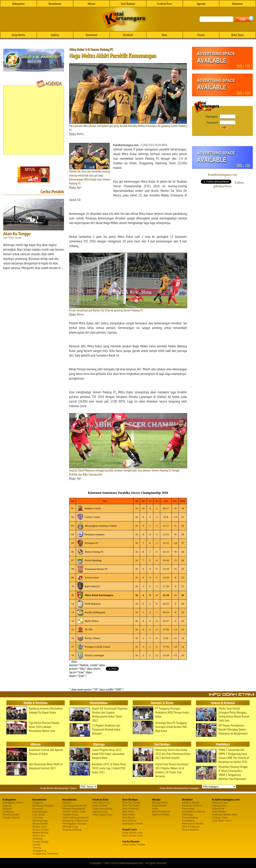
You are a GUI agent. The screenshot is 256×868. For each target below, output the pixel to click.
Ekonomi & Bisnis (192, 806)
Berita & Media (190, 803)
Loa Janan (38, 815)
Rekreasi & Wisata (193, 824)
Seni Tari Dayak (131, 803)
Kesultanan (55, 4)
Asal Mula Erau (101, 803)
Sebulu (36, 845)
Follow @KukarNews (228, 184)
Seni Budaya (128, 4)
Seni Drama (129, 821)
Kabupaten (18, 4)
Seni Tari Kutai (131, 806)
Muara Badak (40, 824)
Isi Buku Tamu (220, 818)
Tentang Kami (220, 803)
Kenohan (38, 809)
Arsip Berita (18, 35)
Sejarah (7, 806)
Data (164, 35)
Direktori (128, 35)
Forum (201, 35)
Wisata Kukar (160, 803)
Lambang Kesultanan (75, 806)
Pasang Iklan (219, 806)
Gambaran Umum (13, 803)
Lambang (8, 812)
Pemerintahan (11, 815)
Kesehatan (188, 809)
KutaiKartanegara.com (222, 175)
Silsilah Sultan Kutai (74, 812)
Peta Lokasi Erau (102, 815)
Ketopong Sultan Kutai (75, 821)
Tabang (37, 848)
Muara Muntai (40, 833)
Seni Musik (129, 818)
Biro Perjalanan (161, 812)
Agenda (201, 4)
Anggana (38, 803)
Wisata (91, 4)
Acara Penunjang (102, 809)
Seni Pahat (129, 815)
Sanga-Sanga (40, 842)
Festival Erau (164, 4)
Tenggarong (39, 851)
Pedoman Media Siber (225, 815)
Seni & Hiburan (191, 827)
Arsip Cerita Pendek (134, 845)
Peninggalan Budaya (74, 824)
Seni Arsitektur (131, 809)
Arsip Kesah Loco (132, 833)
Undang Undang (72, 830)
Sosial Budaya (190, 830)
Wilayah (7, 809)
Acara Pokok (100, 806)
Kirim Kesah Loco (132, 836)
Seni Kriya (128, 812)
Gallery (55, 35)
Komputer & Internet (194, 812)
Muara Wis (39, 836)
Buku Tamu (238, 35)
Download (91, 35)
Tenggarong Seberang (45, 854)
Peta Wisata (159, 806)
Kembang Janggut (43, 806)
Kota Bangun (40, 812)
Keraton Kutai (70, 815)
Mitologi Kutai (70, 827)
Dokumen (238, 4)
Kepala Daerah (11, 818)
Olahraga (187, 815)
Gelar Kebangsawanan (76, 818)
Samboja (37, 839)
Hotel (155, 809)
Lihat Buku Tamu (222, 821)
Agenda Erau (100, 812)
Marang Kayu (40, 821)
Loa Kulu (37, 818)
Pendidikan (188, 821)
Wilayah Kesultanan (74, 809)
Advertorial (218, 809)
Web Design (219, 812)
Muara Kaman (41, 830)
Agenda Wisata (161, 815)
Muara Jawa (39, 827)
